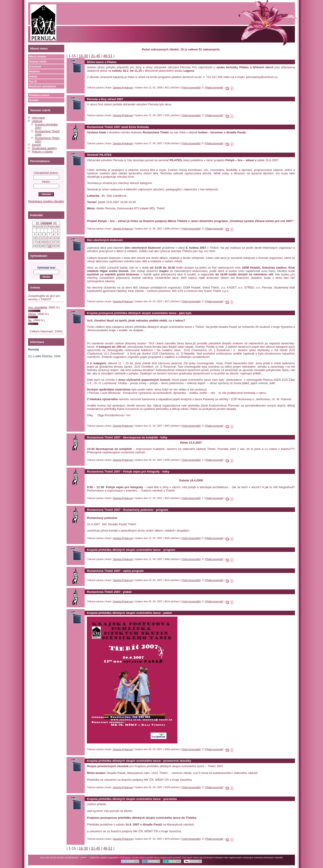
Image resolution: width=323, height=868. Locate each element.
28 (50, 246)
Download (35, 66)
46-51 (108, 56)
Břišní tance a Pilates (102, 62)
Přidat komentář (214, 88)
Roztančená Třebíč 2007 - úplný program (115, 571)
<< (37, 223)
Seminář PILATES (99, 155)
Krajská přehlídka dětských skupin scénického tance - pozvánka (132, 799)
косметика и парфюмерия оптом (109, 108)
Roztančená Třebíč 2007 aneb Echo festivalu (118, 127)
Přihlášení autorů (39, 95)
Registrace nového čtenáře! (46, 201)
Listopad (46, 223)
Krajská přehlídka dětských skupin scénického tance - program (131, 550)
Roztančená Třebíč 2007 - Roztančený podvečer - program (127, 510)
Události (37, 121)
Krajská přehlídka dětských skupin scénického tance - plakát (129, 613)
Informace (38, 118)
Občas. (32, 314)
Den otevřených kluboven (105, 240)
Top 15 (33, 81)
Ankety (33, 76)
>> (55, 223)
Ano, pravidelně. (38, 307)
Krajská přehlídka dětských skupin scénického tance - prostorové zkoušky (139, 761)
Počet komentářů (191, 88)
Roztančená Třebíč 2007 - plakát (109, 592)
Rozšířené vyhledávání (42, 86)
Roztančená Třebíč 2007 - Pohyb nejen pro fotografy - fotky (128, 472)
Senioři (36, 145)
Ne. (30, 320)
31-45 (96, 56)
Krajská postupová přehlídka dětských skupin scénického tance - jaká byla (139, 313)
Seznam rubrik (38, 61)
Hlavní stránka (37, 57)
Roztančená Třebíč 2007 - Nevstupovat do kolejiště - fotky (127, 437)
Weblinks (34, 71)
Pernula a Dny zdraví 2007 (105, 99)
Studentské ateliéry (44, 148)
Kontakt (34, 100)
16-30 (83, 56)
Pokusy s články (42, 152)
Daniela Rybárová (123, 88)
